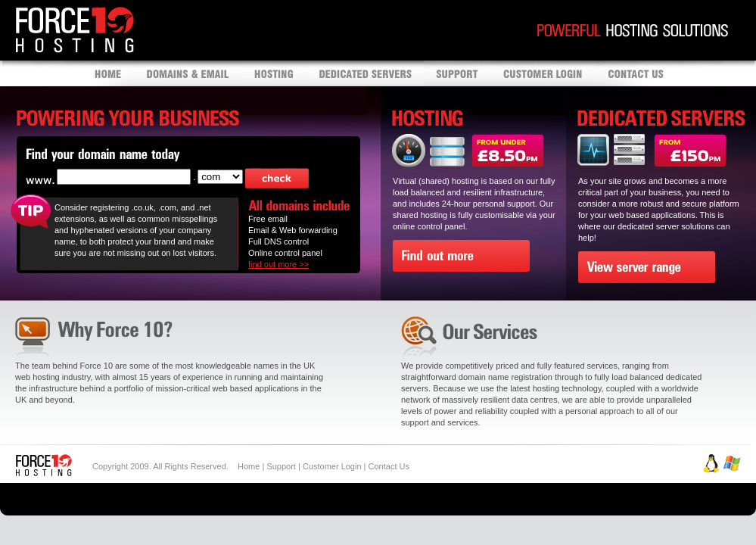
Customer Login (332, 466)
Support (281, 466)
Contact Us (389, 466)
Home (249, 466)
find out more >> (278, 264)
